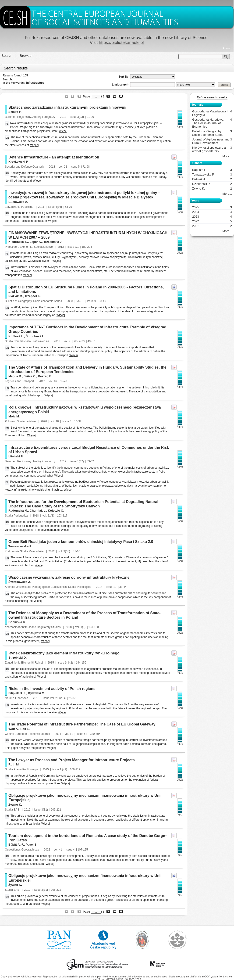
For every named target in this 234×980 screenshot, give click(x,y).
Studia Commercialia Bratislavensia (27, 341)
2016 (57, 341)
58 (86, 734)
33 (83, 341)
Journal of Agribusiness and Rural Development (212, 141)
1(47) (81, 461)
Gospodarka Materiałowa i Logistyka (212, 113)
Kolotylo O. (56, 511)
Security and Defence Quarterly (25, 167)
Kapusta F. (212, 170)
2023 (212, 217)
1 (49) (63, 769)
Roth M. (14, 764)
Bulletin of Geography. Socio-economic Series (34, 301)
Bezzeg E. (45, 376)
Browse (26, 56)
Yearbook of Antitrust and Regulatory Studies (33, 627)
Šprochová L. (35, 336)
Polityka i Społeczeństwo (21, 421)
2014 (99, 587)
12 (115, 587)
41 (60, 850)
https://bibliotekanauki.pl (121, 43)
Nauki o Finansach (17, 698)
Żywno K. (15, 805)
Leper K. (36, 242)
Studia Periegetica (17, 516)
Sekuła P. (15, 112)
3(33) (81, 117)
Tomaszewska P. (20, 546)
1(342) (69, 663)
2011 (41, 207)
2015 (51, 663)
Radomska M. (18, 511)
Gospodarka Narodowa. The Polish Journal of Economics (212, 123)
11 (71, 734)
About (227, 48)
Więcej (63, 131)
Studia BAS (12, 810)
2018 (52, 167)
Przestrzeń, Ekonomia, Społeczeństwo (29, 247)
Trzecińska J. (53, 242)
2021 (212, 226)
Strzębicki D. (18, 658)
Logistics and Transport (20, 381)
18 (57, 421)
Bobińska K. (17, 622)
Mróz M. (14, 416)
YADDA (206, 976)
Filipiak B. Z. (17, 693)
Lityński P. (16, 456)
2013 (63, 117)
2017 (63, 461)
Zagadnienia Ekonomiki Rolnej (24, 663)
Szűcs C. (30, 376)
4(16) (59, 207)
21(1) (51, 516)
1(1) (83, 627)
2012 (42, 381)
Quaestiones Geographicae (22, 850)
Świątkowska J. (19, 582)
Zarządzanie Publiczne (19, 207)
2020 (44, 421)
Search (7, 56)
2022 (51, 551)
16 (55, 381)
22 (66, 167)
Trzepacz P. (33, 296)
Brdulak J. (212, 179)
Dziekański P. (212, 184)
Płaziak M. (16, 296)
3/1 (77, 247)
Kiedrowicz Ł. (18, 242)
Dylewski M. (37, 693)
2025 (46, 769)
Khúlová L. (16, 336)
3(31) (45, 810)
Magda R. (15, 376)
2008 (70, 301)
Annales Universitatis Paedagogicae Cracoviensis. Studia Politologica (48, 587)
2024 (58, 734)
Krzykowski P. (18, 162)
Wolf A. (14, 729)
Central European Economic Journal (28, 734)
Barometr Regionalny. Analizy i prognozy (30, 117)
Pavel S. (32, 845)
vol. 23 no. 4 (58, 698)
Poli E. (25, 729)
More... (227, 156)
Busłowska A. (18, 202)
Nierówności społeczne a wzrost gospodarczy (212, 149)
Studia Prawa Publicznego (22, 769)
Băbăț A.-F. (16, 845)
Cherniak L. (38, 511)
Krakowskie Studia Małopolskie (25, 551)
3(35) (67, 551)
